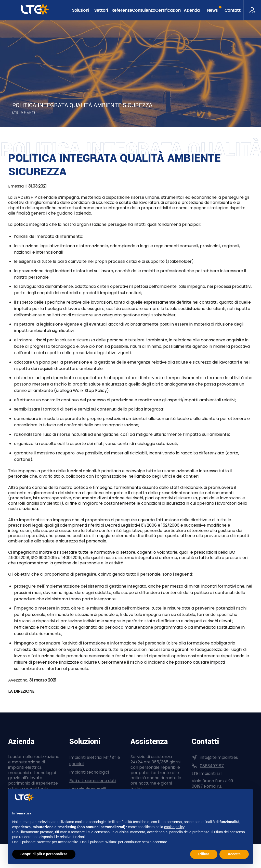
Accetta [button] (234, 854)
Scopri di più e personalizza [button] (44, 854)
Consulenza (144, 10)
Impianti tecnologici (89, 772)
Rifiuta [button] (204, 854)
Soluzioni (81, 10)
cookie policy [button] (174, 827)
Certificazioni (168, 10)
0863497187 (212, 766)
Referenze (122, 10)
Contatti (233, 10)
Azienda (192, 10)
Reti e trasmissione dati (93, 781)
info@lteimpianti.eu (219, 757)
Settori (101, 10)
